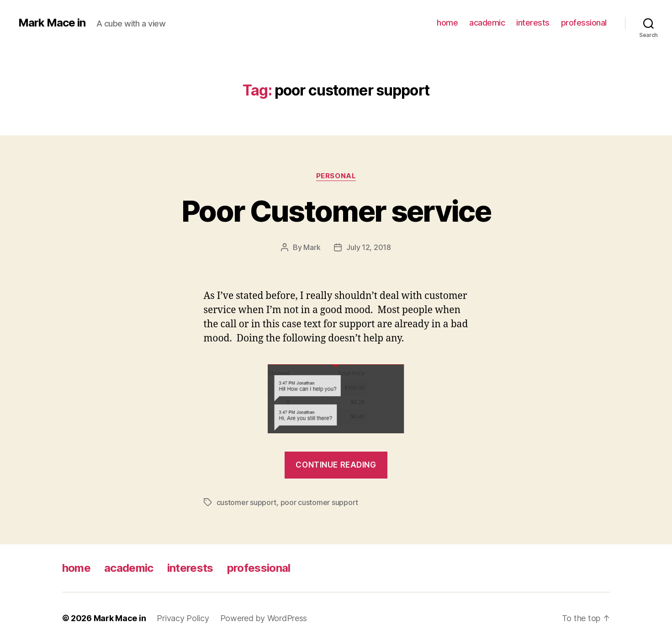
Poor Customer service (336, 211)
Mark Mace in (52, 23)
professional (584, 23)
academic (487, 23)
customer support (247, 502)
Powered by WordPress (264, 618)
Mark (312, 247)
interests (533, 23)
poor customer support (319, 502)
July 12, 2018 (369, 247)
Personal (336, 176)
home (447, 23)
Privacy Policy (183, 618)
